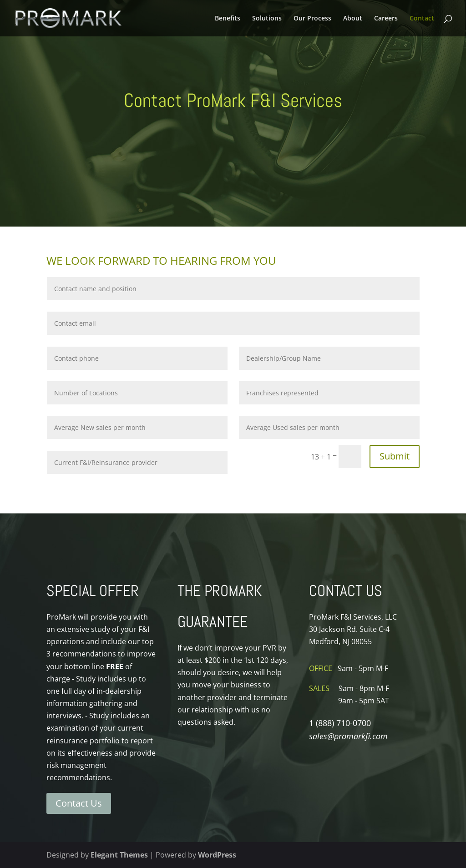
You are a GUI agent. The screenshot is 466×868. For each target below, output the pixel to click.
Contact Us (79, 803)
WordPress (217, 855)
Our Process (312, 19)
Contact (422, 19)
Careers (386, 19)
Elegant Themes (119, 855)
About (353, 19)
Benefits (228, 19)
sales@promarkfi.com (348, 736)
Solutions (267, 19)
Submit (395, 456)
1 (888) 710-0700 (340, 723)
